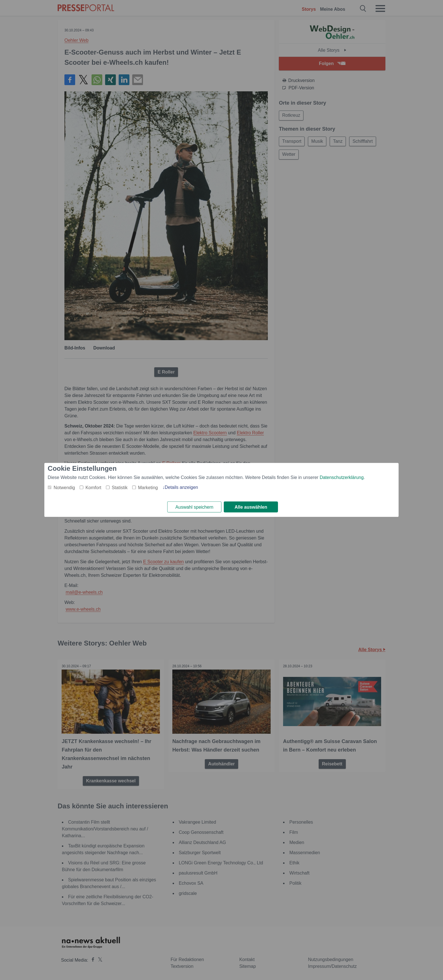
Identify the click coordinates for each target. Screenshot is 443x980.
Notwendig (64, 488)
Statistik (120, 488)
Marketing (148, 488)
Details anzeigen (181, 487)
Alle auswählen (251, 507)
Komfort (93, 488)
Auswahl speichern (194, 507)
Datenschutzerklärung (342, 477)
